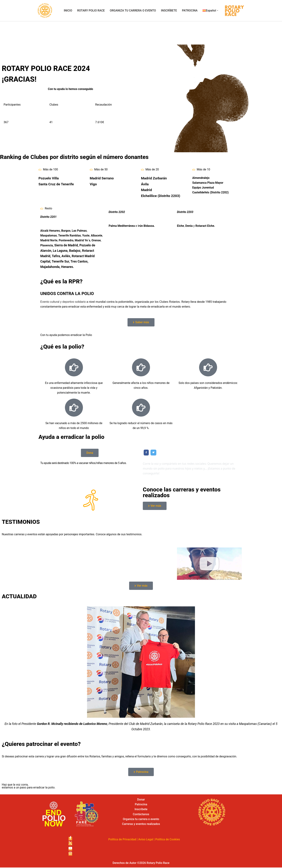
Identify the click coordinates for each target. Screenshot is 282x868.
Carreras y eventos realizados (141, 825)
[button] (218, 11)
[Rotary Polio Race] (45, 11)
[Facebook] (70, 839)
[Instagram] (70, 855)
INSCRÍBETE (169, 11)
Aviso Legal (146, 840)
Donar (141, 800)
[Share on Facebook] (146, 453)
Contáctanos (141, 815)
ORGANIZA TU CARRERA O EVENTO (133, 11)
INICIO (68, 11)
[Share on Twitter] (153, 453)
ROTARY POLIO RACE (91, 11)
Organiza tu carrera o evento (141, 820)
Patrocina (141, 805)
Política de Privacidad (122, 840)
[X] (70, 844)
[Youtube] (70, 849)
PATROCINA (190, 11)
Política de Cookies (168, 840)
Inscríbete (141, 810)
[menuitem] (209, 11)
